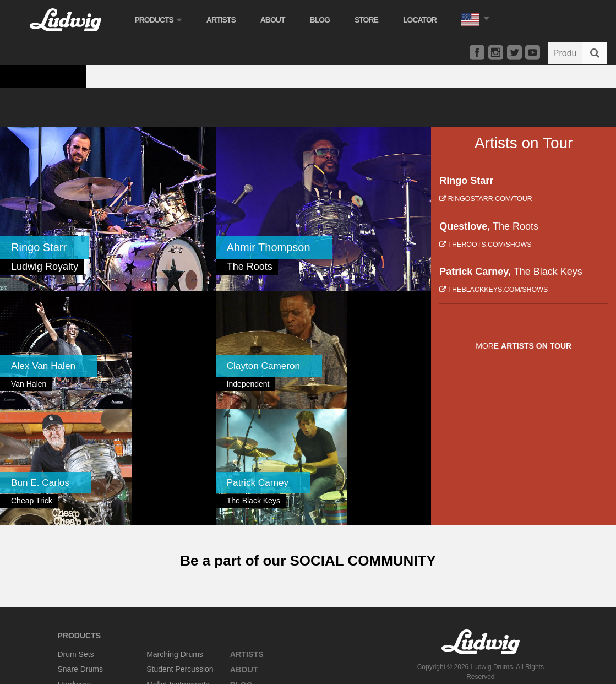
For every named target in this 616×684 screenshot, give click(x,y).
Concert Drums (84, 577)
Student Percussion (180, 531)
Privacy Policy (453, 555)
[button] (478, 18)
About (276, 20)
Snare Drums (80, 531)
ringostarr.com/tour (486, 199)
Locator (424, 20)
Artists (224, 20)
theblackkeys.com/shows (494, 290)
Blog (323, 20)
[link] (108, 209)
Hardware (75, 546)
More (524, 346)
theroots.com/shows (485, 245)
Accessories (78, 562)
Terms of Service (503, 555)
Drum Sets (76, 516)
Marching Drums (175, 516)
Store (370, 20)
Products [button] (162, 20)
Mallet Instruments (178, 546)
